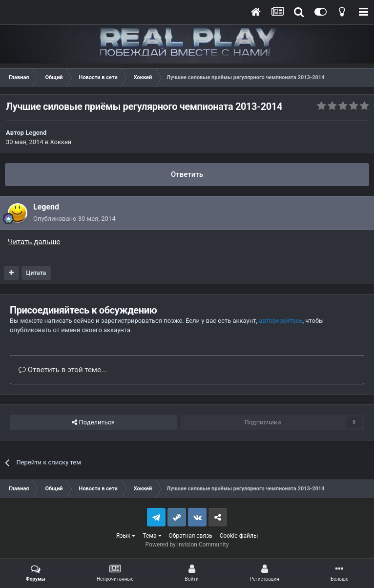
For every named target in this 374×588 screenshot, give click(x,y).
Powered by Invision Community (187, 545)
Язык (126, 536)
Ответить (187, 174)
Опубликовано (74, 219)
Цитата (36, 273)
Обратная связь (191, 536)
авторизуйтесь (280, 321)
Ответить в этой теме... (63, 370)
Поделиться (93, 422)
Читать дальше (34, 242)
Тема (152, 536)
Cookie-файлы (239, 536)
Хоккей (61, 142)
